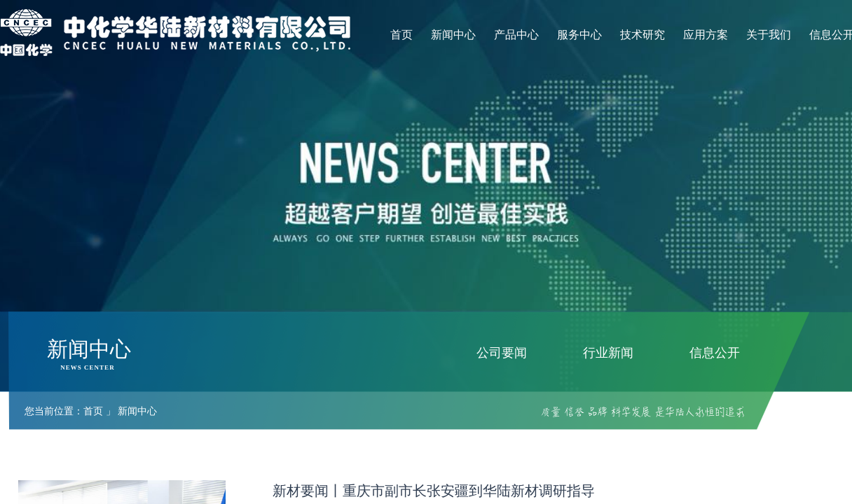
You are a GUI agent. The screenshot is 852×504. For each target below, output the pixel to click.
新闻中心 (453, 35)
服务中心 (579, 35)
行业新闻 (608, 353)
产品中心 (516, 35)
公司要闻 (502, 353)
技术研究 (643, 35)
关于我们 (769, 35)
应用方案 (706, 35)
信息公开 (715, 353)
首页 (401, 35)
